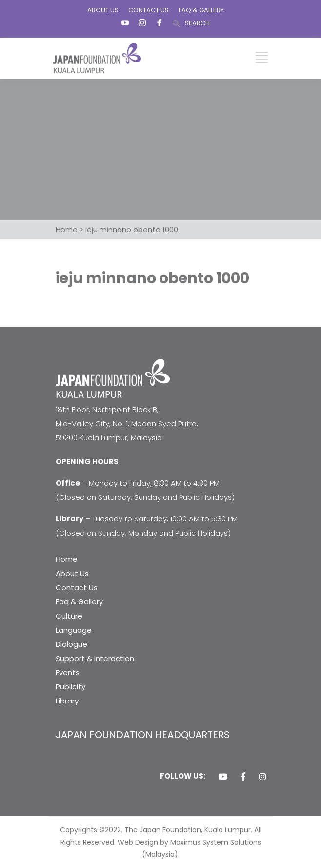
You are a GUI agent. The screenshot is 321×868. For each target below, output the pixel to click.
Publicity (70, 687)
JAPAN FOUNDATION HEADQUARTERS (143, 735)
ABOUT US (103, 10)
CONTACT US (149, 10)
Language (74, 630)
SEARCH (197, 23)
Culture (69, 616)
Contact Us (77, 588)
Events (68, 672)
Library (67, 701)
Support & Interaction (95, 658)
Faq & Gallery (79, 602)
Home (67, 559)
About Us (72, 573)
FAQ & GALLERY (201, 10)
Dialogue (71, 644)
